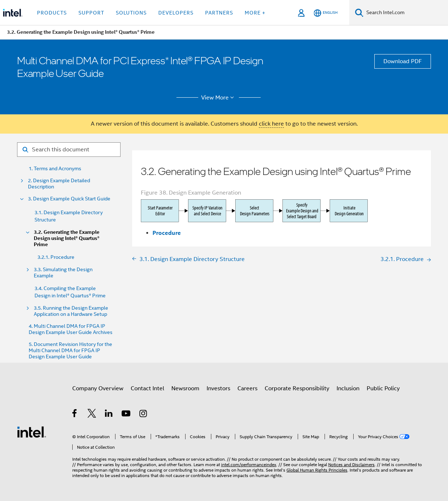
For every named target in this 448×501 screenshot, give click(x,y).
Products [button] (52, 13)
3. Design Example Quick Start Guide (69, 199)
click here (271, 124)
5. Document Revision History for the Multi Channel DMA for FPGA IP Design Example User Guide (70, 351)
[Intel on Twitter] (92, 415)
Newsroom (185, 388)
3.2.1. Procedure (56, 257)
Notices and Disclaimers (351, 465)
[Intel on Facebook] (75, 415)
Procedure (167, 233)
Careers (247, 388)
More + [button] (255, 13)
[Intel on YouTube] (127, 415)
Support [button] (91, 13)
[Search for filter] (69, 150)
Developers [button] (176, 13)
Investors (218, 388)
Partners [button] (219, 13)
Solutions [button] (131, 13)
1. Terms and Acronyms (55, 169)
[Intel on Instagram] (144, 415)
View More (219, 98)
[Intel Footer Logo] (32, 432)
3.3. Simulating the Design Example (63, 273)
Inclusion (348, 388)
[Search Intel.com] (406, 13)
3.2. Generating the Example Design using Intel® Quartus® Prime (67, 238)
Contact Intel (147, 388)
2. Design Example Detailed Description (59, 184)
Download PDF (403, 61)
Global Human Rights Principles (317, 470)
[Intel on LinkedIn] (109, 415)
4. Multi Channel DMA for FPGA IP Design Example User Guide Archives (71, 329)
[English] (326, 13)
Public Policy (383, 388)
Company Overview (98, 388)
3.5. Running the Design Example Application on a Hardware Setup (71, 311)
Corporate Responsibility (297, 388)
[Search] (359, 13)
